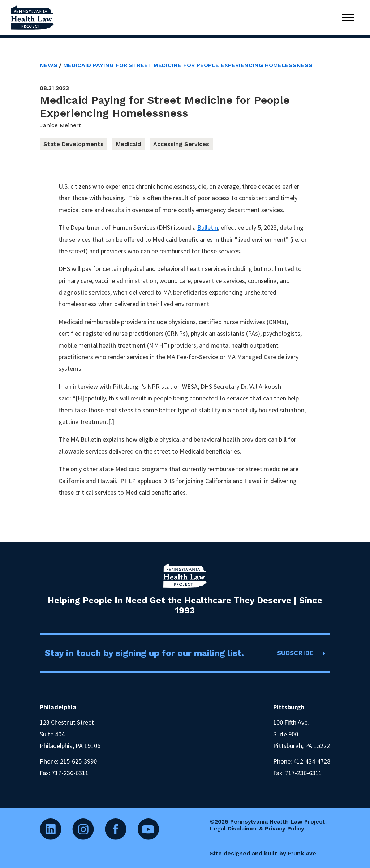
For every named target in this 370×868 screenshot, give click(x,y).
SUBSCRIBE (295, 653)
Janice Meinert (60, 125)
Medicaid (128, 144)
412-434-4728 (312, 761)
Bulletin (208, 227)
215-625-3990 (78, 761)
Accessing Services (181, 144)
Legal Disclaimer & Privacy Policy (257, 828)
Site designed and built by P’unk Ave (263, 853)
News (49, 65)
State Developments (74, 144)
